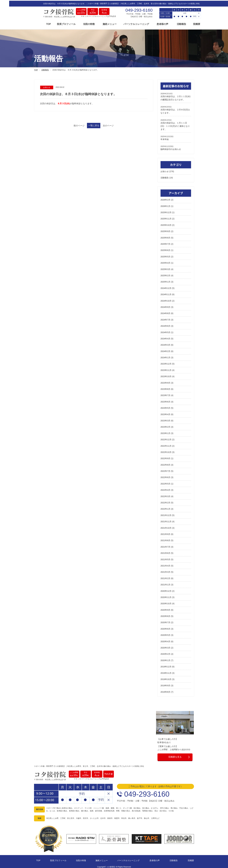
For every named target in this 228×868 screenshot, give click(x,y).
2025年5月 (165, 255)
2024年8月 (165, 312)
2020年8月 (165, 615)
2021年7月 (165, 546)
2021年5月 (165, 558)
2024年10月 (166, 300)
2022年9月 (165, 457)
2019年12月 (166, 665)
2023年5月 (165, 407)
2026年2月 (165, 199)
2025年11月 (166, 218)
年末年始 (165, 138)
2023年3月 (165, 419)
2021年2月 (165, 577)
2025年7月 (165, 243)
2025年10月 (166, 224)
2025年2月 (165, 274)
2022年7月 (165, 470)
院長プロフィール (57, 23)
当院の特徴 (80, 23)
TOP (39, 23)
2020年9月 (165, 609)
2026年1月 (165, 205)
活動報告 (172, 23)
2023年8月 (165, 388)
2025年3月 (165, 268)
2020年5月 (165, 634)
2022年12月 (166, 438)
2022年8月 (165, 464)
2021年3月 (165, 571)
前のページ (70, 125)
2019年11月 (166, 672)
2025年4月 (165, 262)
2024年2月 (165, 350)
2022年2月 (165, 501)
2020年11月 (166, 596)
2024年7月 (165, 318)
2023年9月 (165, 382)
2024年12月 (166, 287)
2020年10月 (166, 602)
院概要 (188, 23)
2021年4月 (165, 564)
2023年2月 (165, 426)
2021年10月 (166, 527)
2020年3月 (165, 646)
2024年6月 (165, 325)
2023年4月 (165, 413)
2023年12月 (166, 363)
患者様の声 (153, 23)
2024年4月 (165, 337)
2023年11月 (166, 369)
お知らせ (165, 170)
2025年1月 (165, 281)
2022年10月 (166, 451)
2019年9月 (165, 684)
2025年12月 (166, 211)
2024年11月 (166, 293)
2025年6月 (165, 249)
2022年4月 (165, 489)
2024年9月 (165, 306)
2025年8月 (165, 236)
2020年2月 (165, 653)
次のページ (117, 125)
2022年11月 (166, 445)
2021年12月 (166, 514)
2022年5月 (165, 482)
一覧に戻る (94, 125)
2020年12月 (166, 590)
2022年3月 (165, 495)
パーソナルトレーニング (127, 23)
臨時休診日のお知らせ (171, 148)
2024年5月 (165, 331)
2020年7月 (165, 621)
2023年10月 (166, 375)
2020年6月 (165, 628)
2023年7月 (165, 394)
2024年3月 (165, 344)
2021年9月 (165, 533)
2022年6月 (165, 476)
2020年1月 (165, 659)
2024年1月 (165, 356)
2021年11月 (166, 520)
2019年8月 (165, 691)
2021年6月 (165, 552)
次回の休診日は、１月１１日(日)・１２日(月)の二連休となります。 (175, 125)
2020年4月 (165, 640)
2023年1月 (165, 432)
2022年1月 (165, 508)
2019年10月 (166, 678)
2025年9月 (165, 230)
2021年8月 (165, 539)
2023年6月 (165, 400)
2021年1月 (165, 583)
